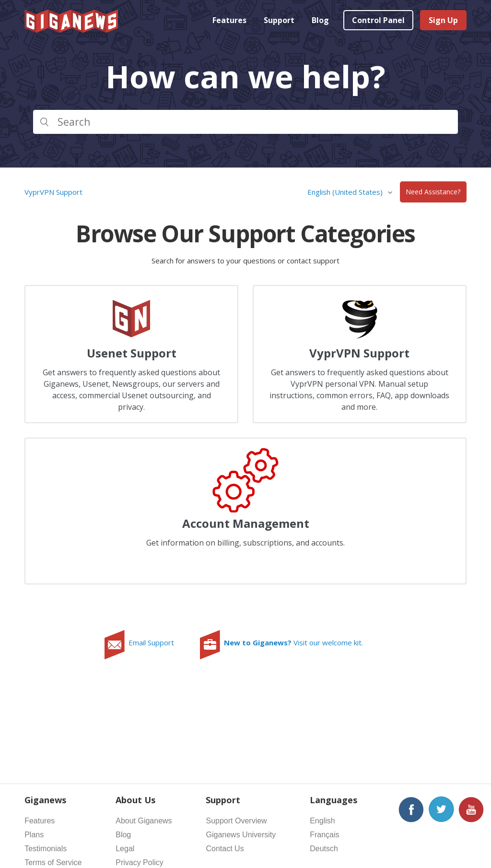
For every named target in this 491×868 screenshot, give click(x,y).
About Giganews (144, 821)
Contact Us (225, 849)
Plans (34, 835)
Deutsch (324, 849)
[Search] (245, 122)
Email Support (151, 642)
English (322, 821)
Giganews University (241, 835)
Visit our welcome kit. (293, 642)
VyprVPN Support (53, 192)
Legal (125, 849)
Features (229, 20)
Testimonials (46, 849)
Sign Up (443, 20)
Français (324, 835)
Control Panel (378, 20)
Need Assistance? (433, 192)
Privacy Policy (140, 862)
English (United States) (346, 192)
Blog (320, 20)
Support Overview (236, 821)
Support (279, 20)
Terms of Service (53, 862)
